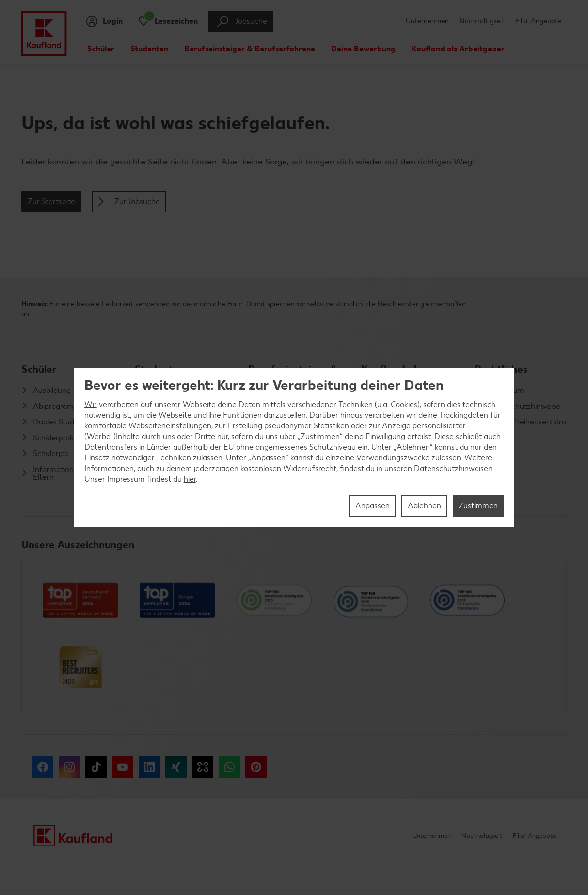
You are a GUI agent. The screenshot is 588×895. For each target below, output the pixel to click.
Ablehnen (424, 506)
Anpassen (373, 506)
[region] (294, 448)
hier (190, 479)
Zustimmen (478, 506)
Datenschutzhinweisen (453, 468)
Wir (91, 404)
